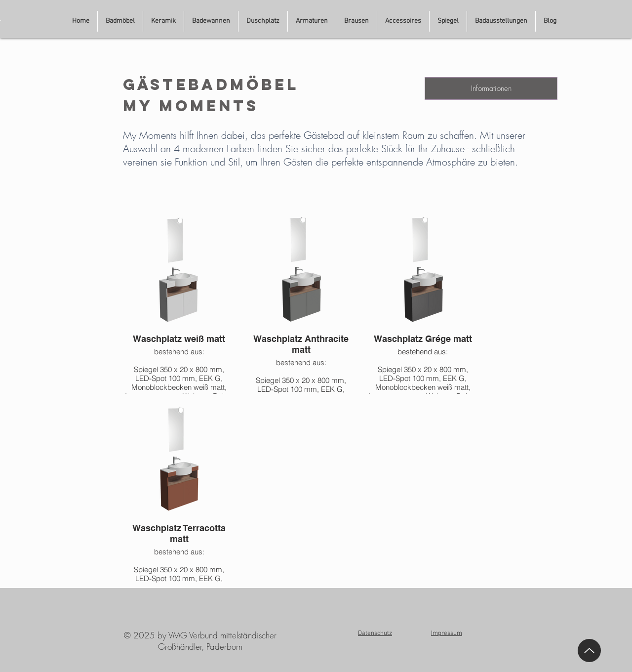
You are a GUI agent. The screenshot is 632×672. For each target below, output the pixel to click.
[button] (501, 21)
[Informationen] (491, 88)
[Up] (589, 651)
